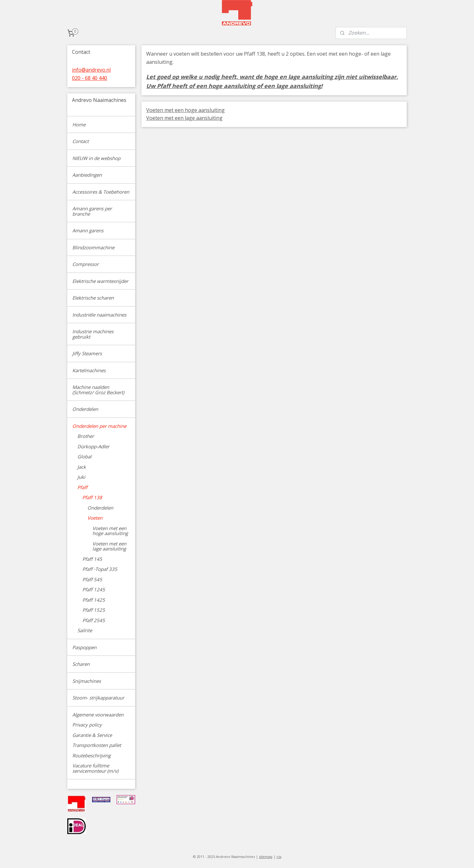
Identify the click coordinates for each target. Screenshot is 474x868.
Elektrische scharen (93, 298)
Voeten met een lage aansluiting (184, 118)
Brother (86, 436)
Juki (81, 477)
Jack (82, 467)
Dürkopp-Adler (93, 446)
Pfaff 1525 (94, 610)
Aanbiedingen (87, 175)
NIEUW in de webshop (96, 158)
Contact (80, 141)
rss (279, 857)
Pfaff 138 (92, 497)
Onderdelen (85, 409)
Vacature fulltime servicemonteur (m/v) (95, 768)
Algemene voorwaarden (98, 715)
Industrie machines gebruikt (93, 334)
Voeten (95, 518)
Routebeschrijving (91, 755)
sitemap (266, 857)
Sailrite (85, 630)
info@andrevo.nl (91, 70)
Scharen (81, 664)
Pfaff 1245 (94, 589)
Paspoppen (84, 647)
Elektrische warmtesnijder (100, 281)
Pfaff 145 (92, 559)
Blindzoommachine (93, 247)
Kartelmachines (89, 370)
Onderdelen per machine (99, 426)
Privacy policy (87, 725)
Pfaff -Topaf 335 (100, 569)
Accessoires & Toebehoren (101, 192)
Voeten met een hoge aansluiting (185, 110)
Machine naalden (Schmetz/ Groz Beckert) (98, 390)
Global (84, 456)
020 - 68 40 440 (90, 78)
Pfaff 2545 (94, 620)
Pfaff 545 (92, 579)
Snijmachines (87, 681)
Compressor (85, 264)
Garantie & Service (92, 735)
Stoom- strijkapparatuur (98, 698)
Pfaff (82, 487)
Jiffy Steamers (87, 353)
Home (79, 124)
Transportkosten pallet (97, 745)
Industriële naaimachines (99, 315)
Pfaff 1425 (94, 600)
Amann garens (88, 230)
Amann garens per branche (92, 211)
